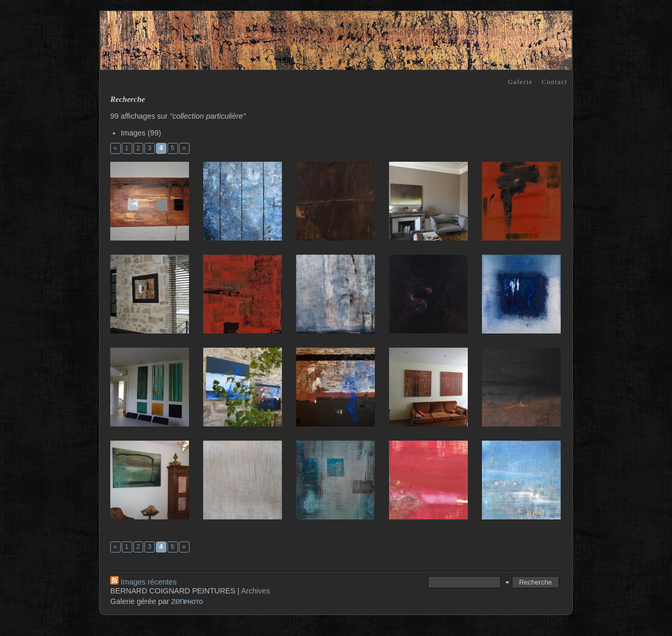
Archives (255, 591)
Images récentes (143, 582)
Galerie (520, 82)
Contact (555, 82)
